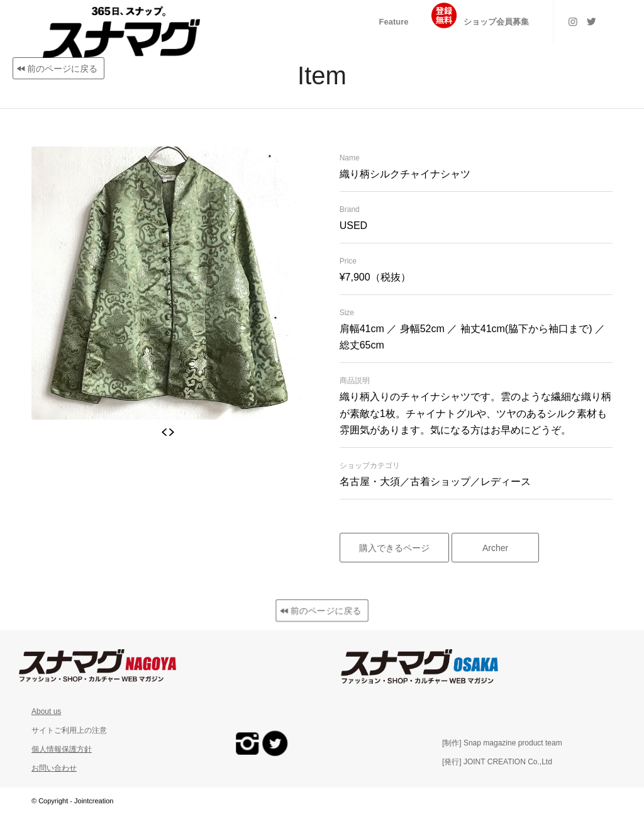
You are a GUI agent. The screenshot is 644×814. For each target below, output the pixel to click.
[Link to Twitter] (592, 21)
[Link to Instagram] (573, 21)
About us (46, 711)
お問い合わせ (54, 768)
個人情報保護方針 (62, 749)
